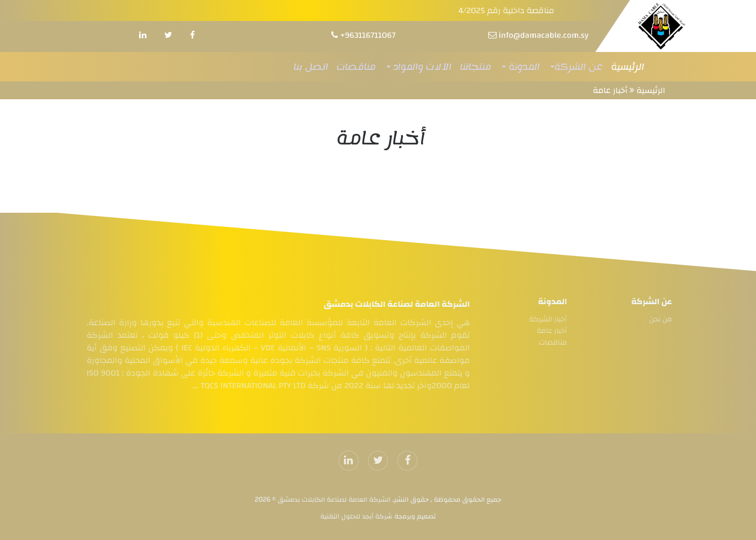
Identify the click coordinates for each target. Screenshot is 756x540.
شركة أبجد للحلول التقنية (356, 516)
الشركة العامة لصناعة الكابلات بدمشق (334, 500)
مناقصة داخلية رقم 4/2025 (506, 11)
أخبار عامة (610, 90)
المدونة (523, 67)
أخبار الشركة (546, 319)
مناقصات (356, 67)
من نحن (663, 319)
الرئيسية (628, 67)
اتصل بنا (311, 67)
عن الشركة (579, 67)
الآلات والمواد (421, 67)
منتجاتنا (476, 67)
